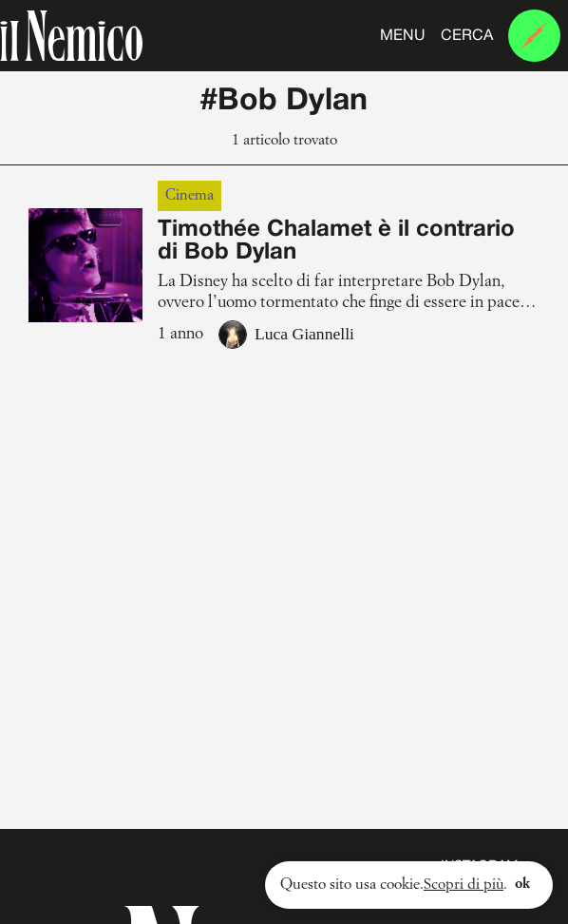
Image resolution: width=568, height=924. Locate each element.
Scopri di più (461, 885)
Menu (403, 36)
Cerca (467, 36)
